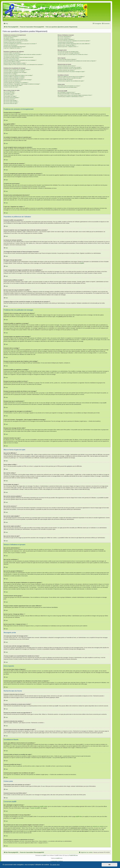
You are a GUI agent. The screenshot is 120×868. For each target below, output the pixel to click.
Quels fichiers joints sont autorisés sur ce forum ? (69, 86)
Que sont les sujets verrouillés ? (11, 102)
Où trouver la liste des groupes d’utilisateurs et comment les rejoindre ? (74, 41)
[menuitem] (6, 24)
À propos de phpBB (35, 808)
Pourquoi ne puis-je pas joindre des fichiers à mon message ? (18, 80)
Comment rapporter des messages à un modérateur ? (16, 83)
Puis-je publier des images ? (10, 96)
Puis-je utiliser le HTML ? (9, 93)
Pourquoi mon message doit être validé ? (13, 85)
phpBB (81, 263)
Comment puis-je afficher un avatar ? (12, 62)
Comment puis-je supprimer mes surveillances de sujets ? (71, 81)
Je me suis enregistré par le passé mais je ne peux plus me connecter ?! (20, 44)
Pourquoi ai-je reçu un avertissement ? (12, 81)
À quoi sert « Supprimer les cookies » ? (13, 48)
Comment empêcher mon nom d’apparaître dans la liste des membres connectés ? (23, 54)
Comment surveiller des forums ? (65, 79)
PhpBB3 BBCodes (74, 855)
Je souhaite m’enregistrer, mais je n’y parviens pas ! (16, 39)
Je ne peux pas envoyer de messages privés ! (68, 52)
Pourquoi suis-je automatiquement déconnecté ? (15, 47)
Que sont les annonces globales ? (11, 98)
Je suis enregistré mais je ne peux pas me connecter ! (16, 41)
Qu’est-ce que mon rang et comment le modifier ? (15, 63)
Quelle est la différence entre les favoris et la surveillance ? (71, 77)
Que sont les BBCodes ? (9, 92)
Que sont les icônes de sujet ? (11, 103)
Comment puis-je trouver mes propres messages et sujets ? (71, 72)
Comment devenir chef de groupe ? (66, 42)
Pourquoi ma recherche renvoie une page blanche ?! (70, 69)
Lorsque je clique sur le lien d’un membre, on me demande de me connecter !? (23, 65)
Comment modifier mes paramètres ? (12, 53)
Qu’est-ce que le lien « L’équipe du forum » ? (68, 47)
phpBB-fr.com (59, 858)
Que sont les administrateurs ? (65, 36)
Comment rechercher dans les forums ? (67, 66)
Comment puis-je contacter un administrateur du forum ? (71, 97)
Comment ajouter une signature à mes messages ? (15, 72)
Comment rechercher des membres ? (66, 70)
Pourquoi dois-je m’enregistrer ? (11, 36)
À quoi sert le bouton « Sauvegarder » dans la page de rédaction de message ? (22, 84)
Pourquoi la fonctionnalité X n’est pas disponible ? (69, 94)
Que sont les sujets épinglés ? (11, 101)
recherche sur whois (98, 826)
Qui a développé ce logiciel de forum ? (66, 92)
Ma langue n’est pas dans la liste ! (11, 59)
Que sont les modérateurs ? (64, 38)
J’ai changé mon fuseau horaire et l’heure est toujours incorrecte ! (19, 57)
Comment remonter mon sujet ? (11, 87)
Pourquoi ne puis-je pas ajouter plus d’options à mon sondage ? (18, 75)
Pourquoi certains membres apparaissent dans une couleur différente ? (74, 44)
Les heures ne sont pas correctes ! (12, 56)
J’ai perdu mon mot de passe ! (11, 45)
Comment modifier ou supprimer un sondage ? (14, 77)
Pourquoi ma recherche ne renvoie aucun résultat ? (69, 67)
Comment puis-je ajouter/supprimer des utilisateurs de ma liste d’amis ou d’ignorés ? (77, 61)
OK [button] (109, 865)
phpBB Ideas (79, 817)
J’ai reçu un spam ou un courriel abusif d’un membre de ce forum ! (73, 54)
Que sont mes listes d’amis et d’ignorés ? (67, 59)
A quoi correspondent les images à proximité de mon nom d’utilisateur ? (20, 60)
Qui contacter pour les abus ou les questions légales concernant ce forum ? (75, 95)
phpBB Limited (44, 806)
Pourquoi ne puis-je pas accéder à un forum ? (14, 78)
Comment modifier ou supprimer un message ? (14, 71)
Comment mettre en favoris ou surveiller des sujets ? (70, 78)
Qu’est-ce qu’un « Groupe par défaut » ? (67, 45)
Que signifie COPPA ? (9, 38)
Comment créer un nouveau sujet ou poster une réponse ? (17, 70)
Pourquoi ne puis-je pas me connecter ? (13, 42)
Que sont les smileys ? (9, 95)
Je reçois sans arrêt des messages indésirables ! (69, 53)
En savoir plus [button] (55, 865)
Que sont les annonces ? (9, 99)
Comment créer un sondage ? (10, 74)
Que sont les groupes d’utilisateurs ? (66, 39)
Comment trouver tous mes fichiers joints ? (67, 87)
